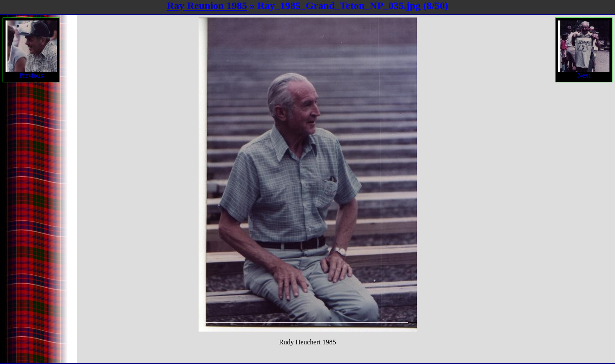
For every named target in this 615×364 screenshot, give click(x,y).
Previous (31, 50)
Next (584, 50)
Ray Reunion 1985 (207, 6)
